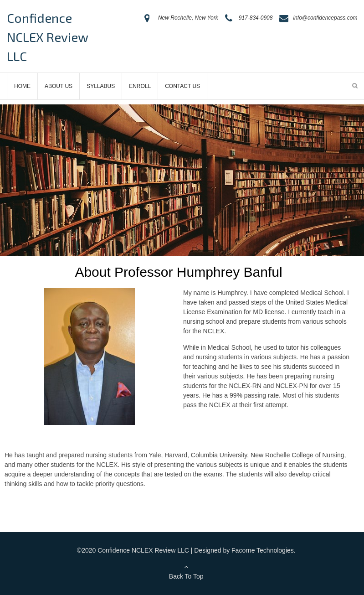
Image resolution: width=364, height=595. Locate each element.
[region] (182, 180)
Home (22, 86)
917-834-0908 (256, 18)
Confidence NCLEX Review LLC (47, 37)
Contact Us (182, 86)
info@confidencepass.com (325, 18)
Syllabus (101, 86)
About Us (59, 86)
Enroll (140, 86)
